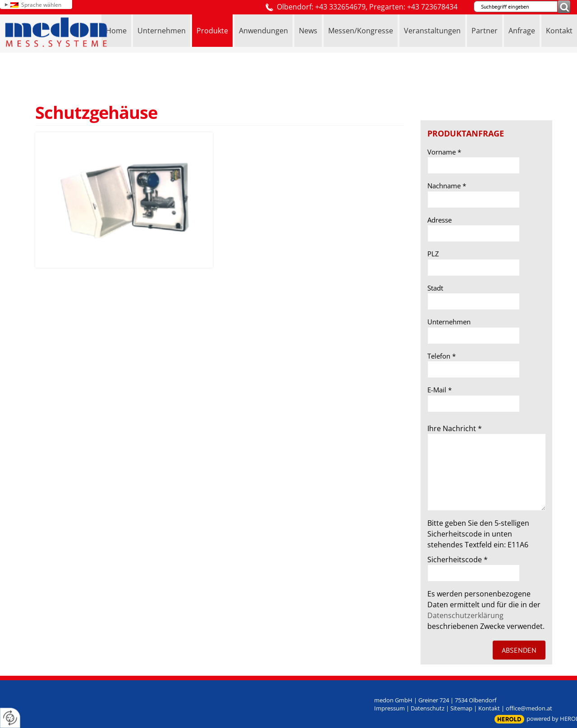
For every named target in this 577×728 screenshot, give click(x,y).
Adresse (440, 220)
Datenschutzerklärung (465, 615)
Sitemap (461, 708)
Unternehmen (449, 322)
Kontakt (489, 708)
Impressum (389, 708)
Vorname (444, 152)
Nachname (447, 186)
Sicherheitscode (458, 560)
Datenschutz (428, 708)
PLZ (433, 254)
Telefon (442, 356)
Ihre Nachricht (455, 428)
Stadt (435, 288)
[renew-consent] (10, 718)
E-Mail (440, 390)
